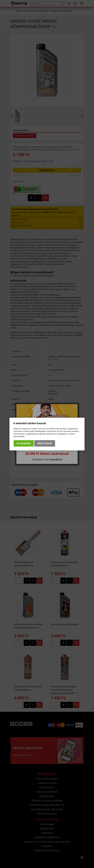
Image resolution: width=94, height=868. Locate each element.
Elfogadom (24, 443)
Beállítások (45, 443)
